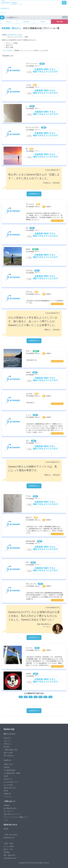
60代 (41, 697)
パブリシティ (8, 797)
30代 (26, 697)
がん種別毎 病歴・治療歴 (12, 773)
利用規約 (7, 805)
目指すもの (7, 744)
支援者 (6, 776)
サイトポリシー (9, 811)
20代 (21, 697)
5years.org (9, 729)
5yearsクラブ (8, 779)
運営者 (6, 829)
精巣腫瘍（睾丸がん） (12, 28)
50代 (36, 697)
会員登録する (5, 8)
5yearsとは (9, 22)
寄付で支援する (9, 756)
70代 (45, 697)
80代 (50, 697)
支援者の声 (7, 794)
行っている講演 (9, 846)
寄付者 (6, 791)
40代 (31, 697)
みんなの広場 (7, 50)
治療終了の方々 (9, 764)
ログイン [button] (3, 13)
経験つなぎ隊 (8, 753)
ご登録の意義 (26, 22)
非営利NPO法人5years (15, 35)
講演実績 (7, 852)
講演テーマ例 (8, 849)
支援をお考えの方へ (10, 788)
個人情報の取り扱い (10, 808)
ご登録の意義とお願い (11, 750)
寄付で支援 (60, 22)
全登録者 (43, 22)
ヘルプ (6, 820)
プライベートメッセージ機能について (16, 817)
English (65, 17)
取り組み (7, 747)
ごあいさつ (7, 741)
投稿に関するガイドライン (12, 814)
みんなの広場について (11, 782)
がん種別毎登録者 (9, 770)
